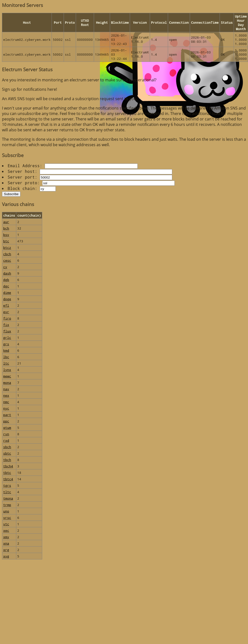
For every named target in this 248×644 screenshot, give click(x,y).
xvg (6, 556)
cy (5, 267)
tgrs (7, 485)
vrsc (7, 517)
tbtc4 (8, 479)
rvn (6, 434)
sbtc (7, 453)
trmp (7, 505)
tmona (8, 498)
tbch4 (8, 466)
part (7, 415)
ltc (6, 363)
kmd (6, 350)
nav (6, 389)
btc (6, 241)
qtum (7, 427)
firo (7, 318)
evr (6, 312)
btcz (7, 247)
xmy (6, 537)
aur (6, 222)
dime (7, 292)
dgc (6, 286)
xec (6, 530)
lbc (6, 357)
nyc (6, 408)
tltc (7, 492)
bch (6, 228)
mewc (7, 376)
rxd (6, 440)
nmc (6, 402)
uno (6, 511)
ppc (6, 421)
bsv (6, 235)
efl (6, 305)
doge (7, 299)
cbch (7, 254)
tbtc (7, 472)
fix (6, 325)
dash (7, 273)
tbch (7, 460)
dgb (6, 280)
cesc (7, 260)
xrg (6, 550)
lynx (7, 370)
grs (6, 344)
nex (6, 395)
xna (6, 543)
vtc (6, 524)
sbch (7, 447)
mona (7, 382)
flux (7, 331)
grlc (7, 337)
